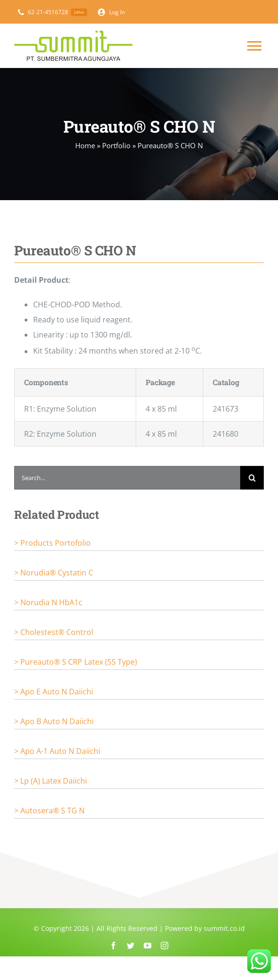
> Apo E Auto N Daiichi (54, 692)
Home (85, 145)
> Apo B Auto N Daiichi (54, 721)
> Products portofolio (52, 543)
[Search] (252, 478)
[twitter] (130, 946)
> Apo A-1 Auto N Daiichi (57, 751)
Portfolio (116, 145)
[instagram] (165, 946)
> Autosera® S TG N (49, 811)
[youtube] (148, 946)
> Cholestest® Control (54, 632)
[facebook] (113, 946)
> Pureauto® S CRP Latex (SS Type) (76, 662)
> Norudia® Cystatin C (54, 573)
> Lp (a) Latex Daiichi (51, 781)
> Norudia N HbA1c (48, 602)
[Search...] (127, 478)
